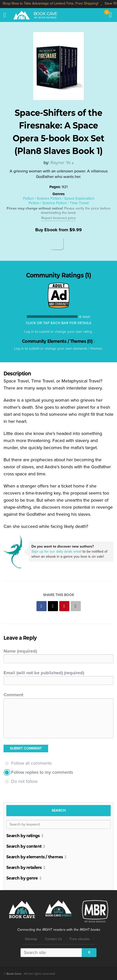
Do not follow (24, 781)
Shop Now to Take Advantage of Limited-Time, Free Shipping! (50, 3)
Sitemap (31, 939)
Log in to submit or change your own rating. (58, 332)
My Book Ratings (45, 18)
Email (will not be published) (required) (44, 673)
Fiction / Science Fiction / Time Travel (59, 203)
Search (59, 810)
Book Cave (45, 14)
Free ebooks (80, 939)
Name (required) (20, 651)
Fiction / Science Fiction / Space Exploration (59, 198)
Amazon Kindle (57, 243)
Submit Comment (26, 748)
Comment (13, 695)
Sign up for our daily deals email (56, 551)
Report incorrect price (58, 218)
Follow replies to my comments (42, 772)
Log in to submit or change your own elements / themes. (58, 349)
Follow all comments (31, 763)
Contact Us (53, 939)
